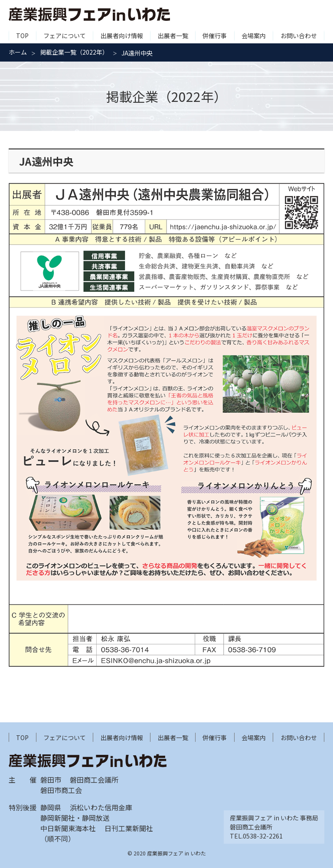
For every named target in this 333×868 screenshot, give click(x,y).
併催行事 (215, 36)
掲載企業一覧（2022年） (74, 52)
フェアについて (65, 36)
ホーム (18, 52)
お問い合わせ (299, 36)
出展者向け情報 (122, 36)
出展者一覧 (173, 36)
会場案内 (254, 36)
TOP (22, 36)
